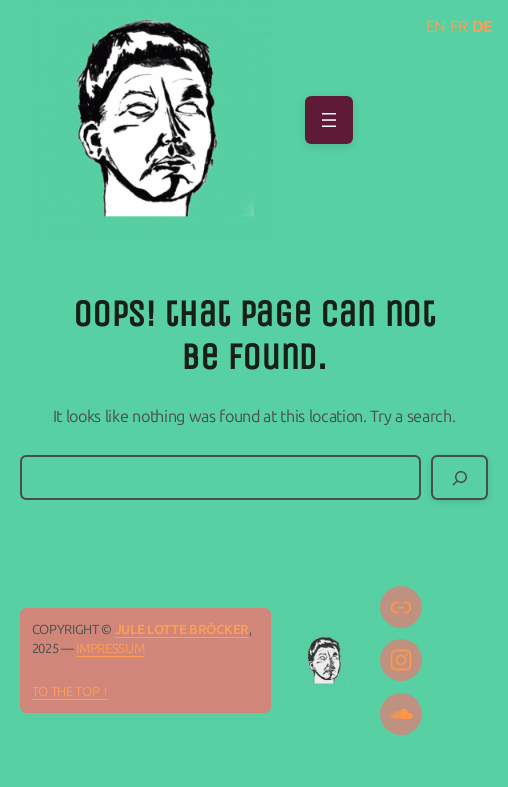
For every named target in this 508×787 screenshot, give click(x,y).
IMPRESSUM (110, 648)
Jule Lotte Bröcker (182, 629)
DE (482, 26)
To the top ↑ (70, 691)
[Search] (459, 477)
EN (436, 26)
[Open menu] (329, 120)
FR (459, 26)
